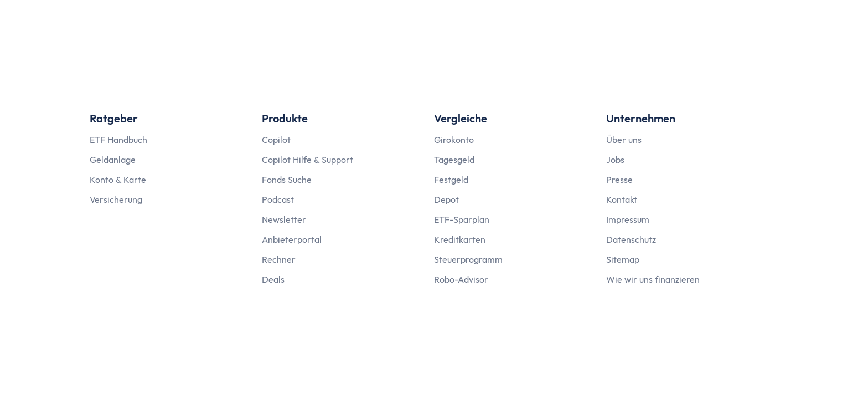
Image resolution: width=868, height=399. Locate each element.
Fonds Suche (287, 180)
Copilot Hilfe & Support (308, 160)
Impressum (628, 219)
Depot (446, 199)
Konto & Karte (118, 180)
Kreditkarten (460, 239)
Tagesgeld (454, 160)
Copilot (276, 140)
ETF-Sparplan (462, 219)
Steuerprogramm (468, 259)
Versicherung (116, 199)
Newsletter (284, 219)
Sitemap (623, 259)
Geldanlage (113, 160)
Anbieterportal (292, 239)
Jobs (615, 160)
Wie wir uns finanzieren (653, 279)
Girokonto (454, 140)
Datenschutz (631, 239)
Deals (273, 279)
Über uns (624, 140)
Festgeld (451, 180)
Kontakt (622, 199)
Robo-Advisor (461, 279)
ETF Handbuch (118, 140)
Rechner (279, 259)
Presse (619, 180)
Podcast (278, 199)
